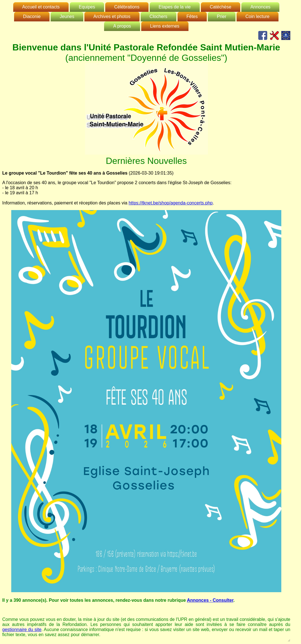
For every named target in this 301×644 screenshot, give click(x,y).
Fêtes (192, 16)
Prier (222, 16)
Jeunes (67, 16)
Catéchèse (221, 7)
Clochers (159, 16)
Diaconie (32, 16)
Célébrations (127, 7)
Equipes (87, 7)
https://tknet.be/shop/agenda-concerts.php (171, 203)
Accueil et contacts (41, 7)
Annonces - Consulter (210, 600)
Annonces (260, 7)
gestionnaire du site (22, 629)
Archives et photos (112, 16)
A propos (122, 26)
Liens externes (165, 26)
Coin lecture (258, 16)
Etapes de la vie (175, 7)
